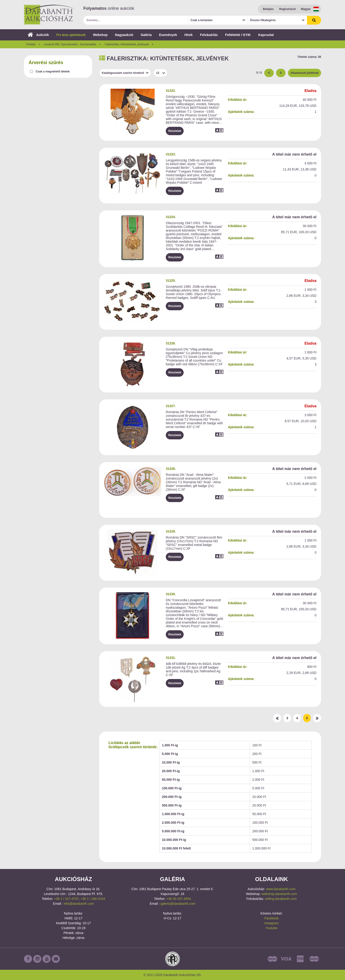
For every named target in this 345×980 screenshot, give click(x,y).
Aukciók (38, 35)
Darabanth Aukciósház (49, 15)
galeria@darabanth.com (178, 904)
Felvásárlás (209, 35)
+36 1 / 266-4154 (93, 899)
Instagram (271, 923)
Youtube (272, 928)
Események (168, 35)
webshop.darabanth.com (279, 894)
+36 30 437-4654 (179, 899)
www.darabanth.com (281, 889)
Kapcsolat (266, 35)
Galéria (146, 35)
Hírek (188, 35)
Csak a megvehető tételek (53, 72)
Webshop (100, 35)
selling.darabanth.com (281, 899)
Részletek (175, 131)
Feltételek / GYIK (238, 35)
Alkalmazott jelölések (304, 73)
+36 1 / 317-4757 (66, 899)
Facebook (272, 918)
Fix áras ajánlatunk (71, 35)
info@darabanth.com (79, 904)
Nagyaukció (124, 35)
